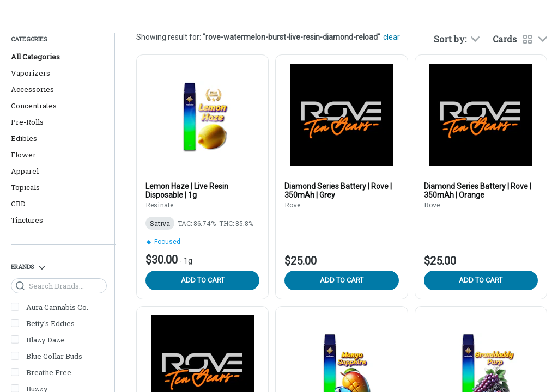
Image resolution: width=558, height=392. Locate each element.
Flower (23, 155)
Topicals (25, 187)
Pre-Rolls (27, 122)
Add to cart (203, 280)
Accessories (32, 89)
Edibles (24, 138)
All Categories (35, 57)
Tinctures (27, 220)
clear (392, 37)
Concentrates (34, 106)
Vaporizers (31, 73)
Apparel (25, 171)
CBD (18, 204)
